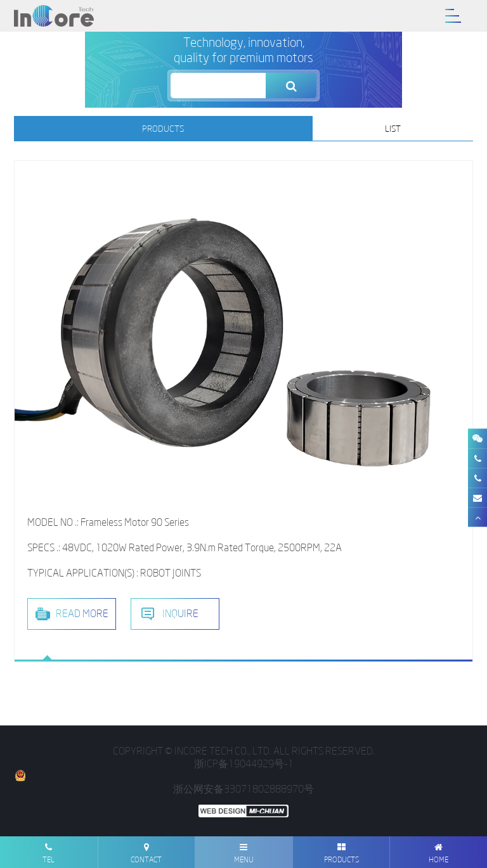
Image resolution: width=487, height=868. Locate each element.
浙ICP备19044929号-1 (244, 763)
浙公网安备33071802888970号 (164, 782)
